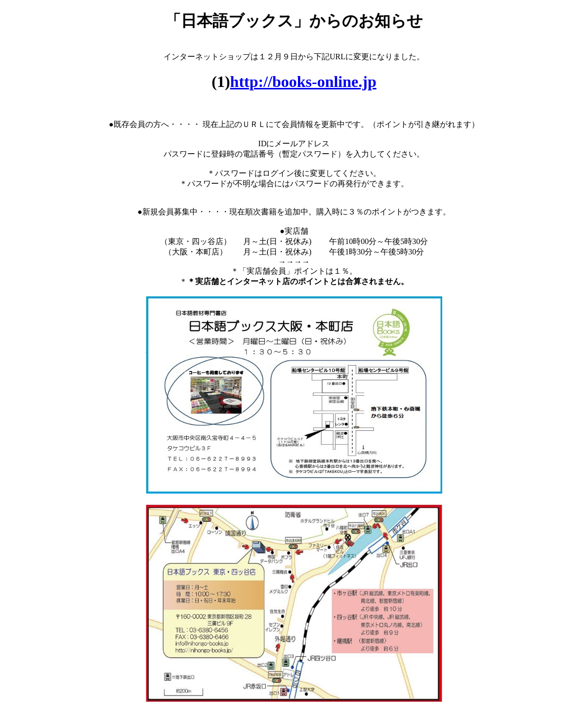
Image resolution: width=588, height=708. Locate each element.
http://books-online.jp (303, 82)
